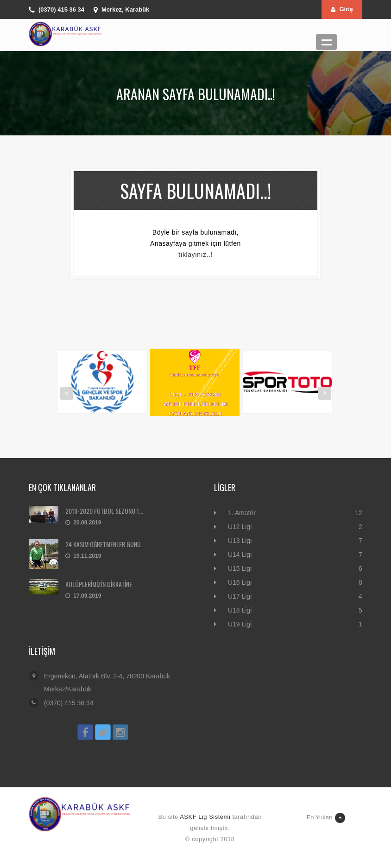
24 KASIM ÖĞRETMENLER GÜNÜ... (105, 544)
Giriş (342, 9)
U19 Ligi (240, 624)
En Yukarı (326, 818)
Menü (326, 42)
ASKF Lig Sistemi (205, 817)
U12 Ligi (240, 527)
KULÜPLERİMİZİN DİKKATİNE (99, 584)
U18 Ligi (240, 610)
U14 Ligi (240, 555)
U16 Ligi (240, 582)
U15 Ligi (240, 568)
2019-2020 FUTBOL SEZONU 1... (104, 511)
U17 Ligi (240, 596)
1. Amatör (242, 513)
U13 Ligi (240, 541)
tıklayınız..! (195, 255)
